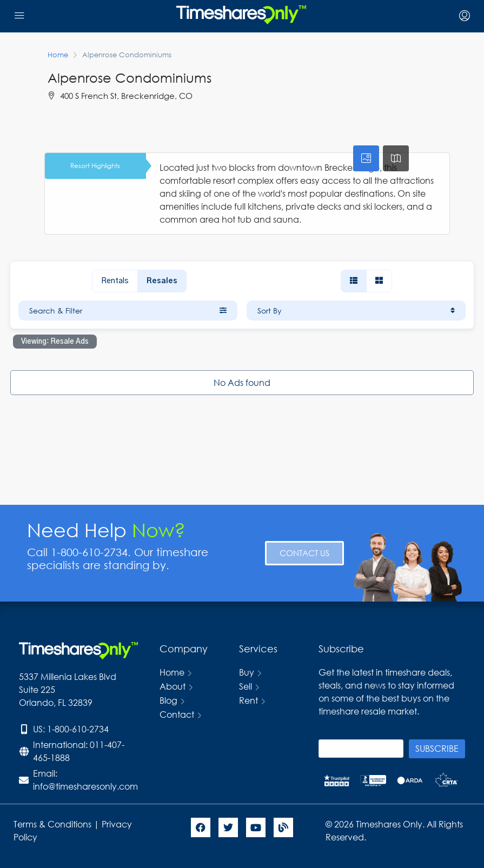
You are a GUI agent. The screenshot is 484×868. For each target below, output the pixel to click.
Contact (177, 714)
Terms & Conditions (52, 824)
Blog (168, 700)
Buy (247, 672)
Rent (248, 700)
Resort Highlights (95, 166)
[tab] (366, 158)
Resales (162, 281)
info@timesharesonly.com (85, 786)
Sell (246, 686)
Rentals (115, 281)
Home (172, 672)
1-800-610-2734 (78, 729)
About (173, 686)
